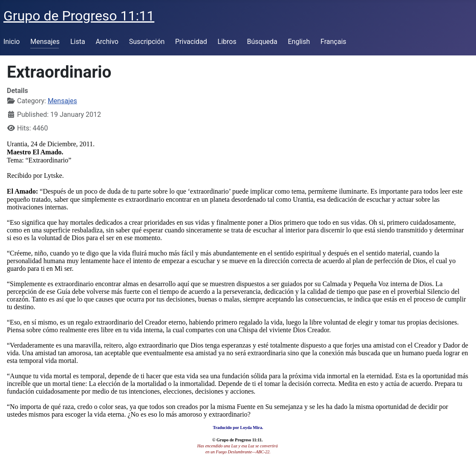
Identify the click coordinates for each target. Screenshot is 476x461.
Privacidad (191, 42)
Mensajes (45, 42)
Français (333, 42)
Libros (227, 42)
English (299, 42)
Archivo (107, 42)
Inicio (12, 42)
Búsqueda (262, 42)
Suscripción (147, 42)
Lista (78, 42)
